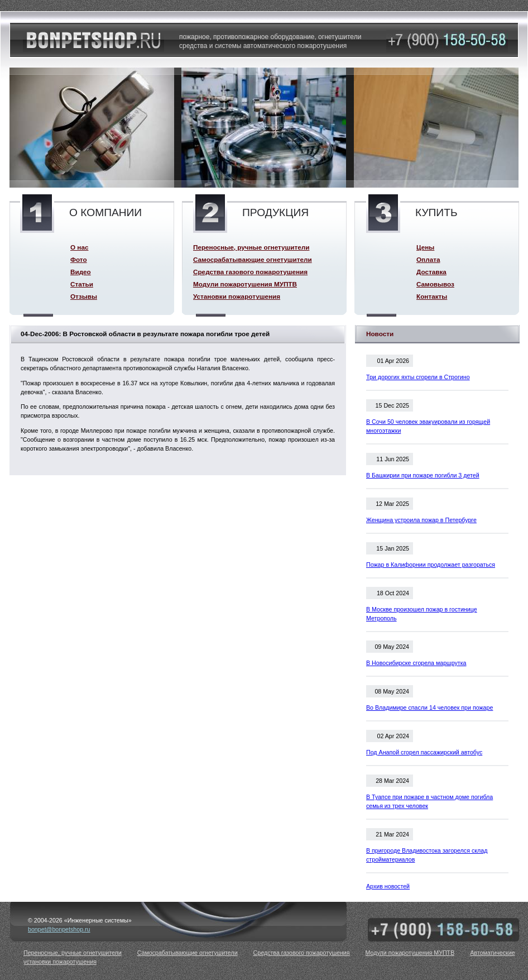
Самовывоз (435, 284)
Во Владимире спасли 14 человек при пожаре (429, 707)
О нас (79, 247)
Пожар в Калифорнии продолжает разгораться (431, 565)
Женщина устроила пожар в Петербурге (421, 520)
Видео (81, 272)
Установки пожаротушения (237, 296)
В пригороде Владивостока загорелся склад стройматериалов (427, 855)
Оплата (428, 259)
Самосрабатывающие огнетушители (253, 259)
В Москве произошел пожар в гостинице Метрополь (422, 614)
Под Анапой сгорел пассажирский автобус (424, 752)
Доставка (431, 272)
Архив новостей (388, 886)
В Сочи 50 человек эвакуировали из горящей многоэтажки (428, 426)
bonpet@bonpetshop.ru (59, 929)
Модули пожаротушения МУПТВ (245, 284)
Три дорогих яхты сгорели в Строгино (418, 377)
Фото (79, 259)
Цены (425, 247)
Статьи (82, 284)
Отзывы (84, 296)
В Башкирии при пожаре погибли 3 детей (423, 475)
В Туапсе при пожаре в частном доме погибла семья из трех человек (429, 801)
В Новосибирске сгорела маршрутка (416, 663)
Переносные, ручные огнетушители (251, 247)
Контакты (432, 296)
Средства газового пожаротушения (250, 272)
